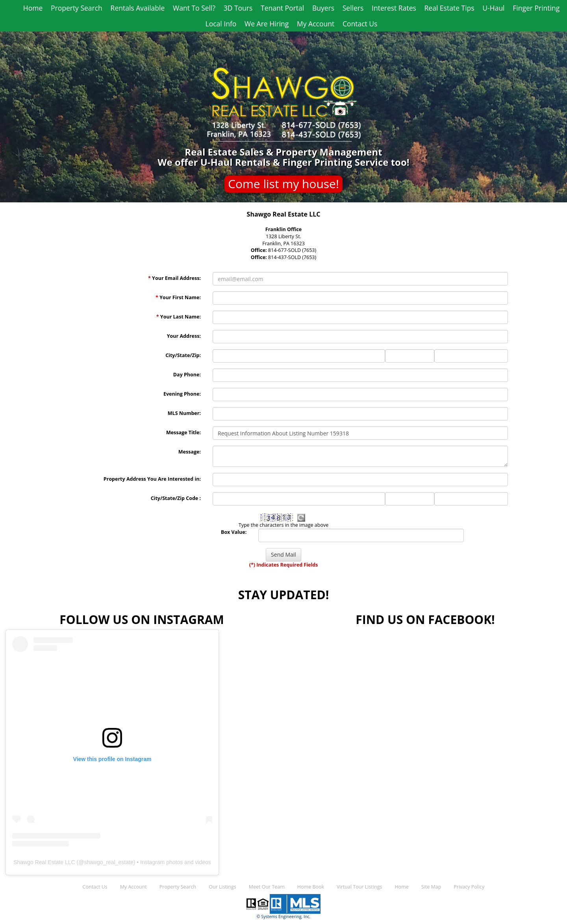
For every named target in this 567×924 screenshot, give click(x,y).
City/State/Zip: (183, 355)
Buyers (323, 8)
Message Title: (183, 432)
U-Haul (493, 8)
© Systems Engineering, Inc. (284, 917)
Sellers (353, 8)
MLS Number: (184, 413)
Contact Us (360, 24)
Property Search (77, 8)
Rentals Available (138, 8)
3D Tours (238, 8)
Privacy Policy (469, 887)
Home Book (311, 887)
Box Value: (234, 532)
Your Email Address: (174, 278)
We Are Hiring (267, 24)
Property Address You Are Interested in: (152, 479)
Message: (190, 452)
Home (33, 8)
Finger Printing (536, 8)
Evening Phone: (182, 394)
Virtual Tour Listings (359, 887)
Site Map (431, 887)
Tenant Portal (282, 8)
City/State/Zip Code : (176, 498)
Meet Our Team (267, 887)
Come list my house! (283, 184)
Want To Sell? (194, 8)
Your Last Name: (179, 317)
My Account (316, 24)
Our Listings (222, 887)
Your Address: (184, 336)
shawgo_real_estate (108, 862)
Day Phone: (187, 375)
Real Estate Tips (449, 8)
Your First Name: (178, 297)
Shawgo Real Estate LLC (44, 862)
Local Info (221, 24)
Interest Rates (394, 8)
